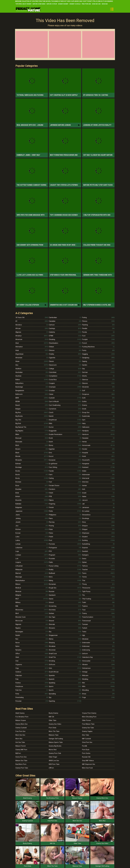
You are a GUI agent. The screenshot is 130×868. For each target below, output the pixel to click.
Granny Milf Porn (21, 750)
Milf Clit (51, 717)
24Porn (51, 768)
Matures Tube (54, 735)
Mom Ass (105, 4)
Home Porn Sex (21, 757)
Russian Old (86, 757)
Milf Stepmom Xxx (89, 764)
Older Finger (53, 757)
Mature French (21, 746)
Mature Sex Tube (21, 761)
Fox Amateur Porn (22, 717)
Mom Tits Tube (54, 731)
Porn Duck (86, 750)
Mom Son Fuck (87, 768)
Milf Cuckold (86, 739)
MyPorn (18, 753)
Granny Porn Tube (22, 768)
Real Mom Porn (21, 764)
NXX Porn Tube (54, 764)
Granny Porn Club (55, 753)
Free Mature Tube (88, 724)
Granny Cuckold (75, 4)
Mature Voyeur (52, 4)
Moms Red (53, 750)
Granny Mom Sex (21, 724)
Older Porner (86, 720)
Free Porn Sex (86, 4)
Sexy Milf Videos (88, 761)
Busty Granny (53, 713)
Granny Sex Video (55, 724)
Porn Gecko (86, 753)
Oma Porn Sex (87, 742)
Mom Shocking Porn (89, 717)
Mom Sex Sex (96, 4)
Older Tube (53, 720)
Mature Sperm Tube (56, 742)
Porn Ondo (53, 728)
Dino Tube (86, 735)
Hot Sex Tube (20, 742)
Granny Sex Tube (88, 728)
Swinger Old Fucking (56, 739)
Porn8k (85, 746)
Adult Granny (27, 4)
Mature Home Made (39, 4)
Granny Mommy (63, 4)
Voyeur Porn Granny (89, 713)
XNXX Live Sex (54, 761)
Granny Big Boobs (55, 746)
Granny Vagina (87, 731)
